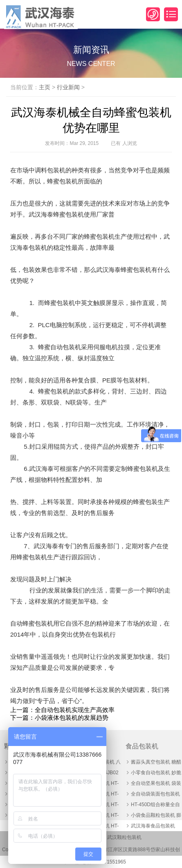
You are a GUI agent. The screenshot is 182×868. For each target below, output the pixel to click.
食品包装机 (142, 746)
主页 (45, 87)
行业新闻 (68, 87)
